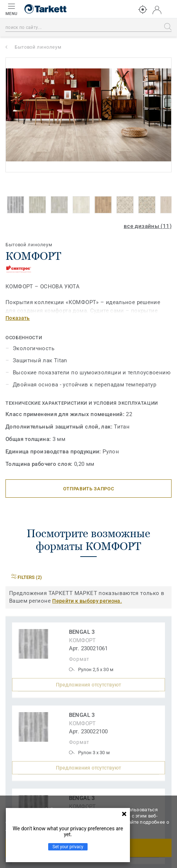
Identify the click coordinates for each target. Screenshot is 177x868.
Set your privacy (68, 847)
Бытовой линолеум (38, 47)
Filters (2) (27, 577)
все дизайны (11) (148, 226)
